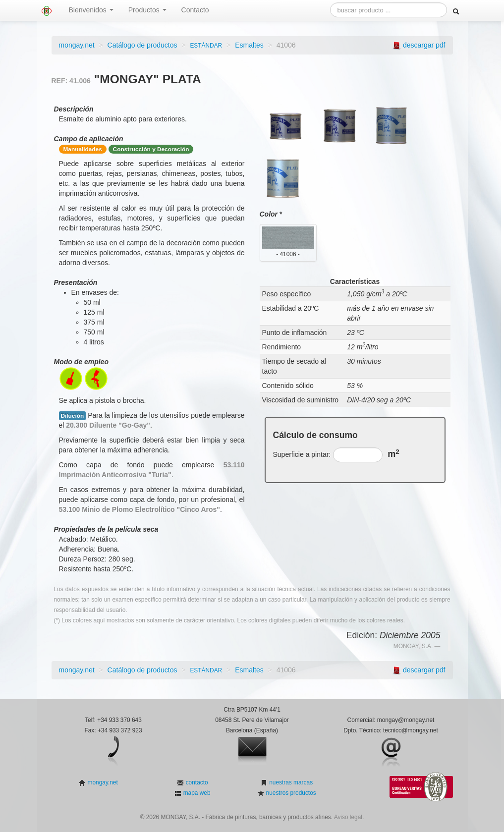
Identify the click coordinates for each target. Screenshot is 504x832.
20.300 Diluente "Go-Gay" (108, 425)
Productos (147, 10)
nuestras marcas (290, 782)
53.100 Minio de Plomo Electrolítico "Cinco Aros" (140, 509)
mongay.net (77, 45)
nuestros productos (290, 793)
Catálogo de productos (142, 45)
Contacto (195, 10)
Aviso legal (348, 817)
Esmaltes (249, 45)
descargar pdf (424, 45)
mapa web (196, 793)
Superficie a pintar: (302, 454)
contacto (196, 782)
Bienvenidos (91, 10)
